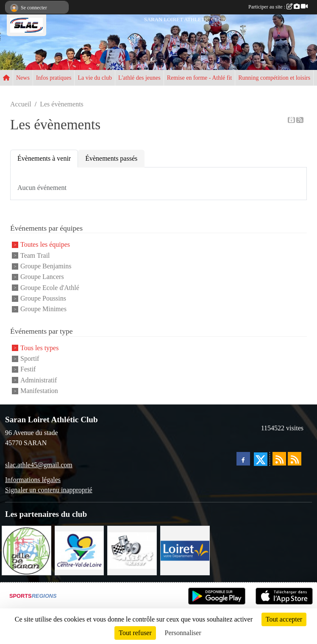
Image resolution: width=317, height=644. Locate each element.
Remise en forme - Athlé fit (200, 78)
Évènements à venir (44, 158)
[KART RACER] (132, 550)
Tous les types (39, 348)
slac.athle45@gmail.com (39, 465)
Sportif (30, 358)
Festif (28, 369)
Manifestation (39, 391)
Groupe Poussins (43, 298)
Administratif (39, 380)
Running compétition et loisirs (274, 78)
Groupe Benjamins (46, 266)
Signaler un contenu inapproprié (49, 490)
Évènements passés (111, 158)
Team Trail (35, 255)
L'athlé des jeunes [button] (139, 78)
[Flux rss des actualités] (279, 459)
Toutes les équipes (45, 245)
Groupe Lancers (42, 277)
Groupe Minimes (43, 309)
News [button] (23, 78)
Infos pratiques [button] (54, 78)
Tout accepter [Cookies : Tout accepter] (284, 619)
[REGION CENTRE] (79, 550)
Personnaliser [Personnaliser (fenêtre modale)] (183, 633)
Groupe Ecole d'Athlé (50, 288)
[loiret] (185, 550)
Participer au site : (278, 7)
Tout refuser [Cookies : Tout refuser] (135, 633)
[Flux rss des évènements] (295, 459)
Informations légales (33, 480)
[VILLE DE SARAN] (26, 550)
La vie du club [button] (95, 78)
